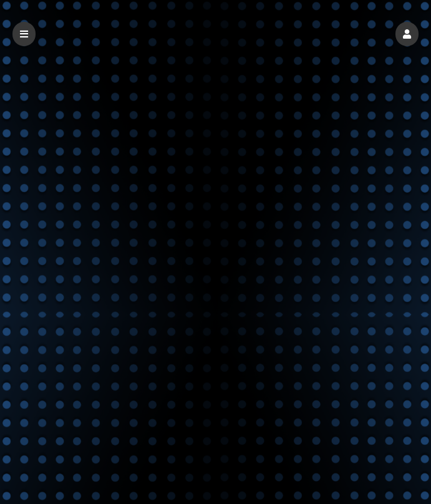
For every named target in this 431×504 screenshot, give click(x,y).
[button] (407, 34)
